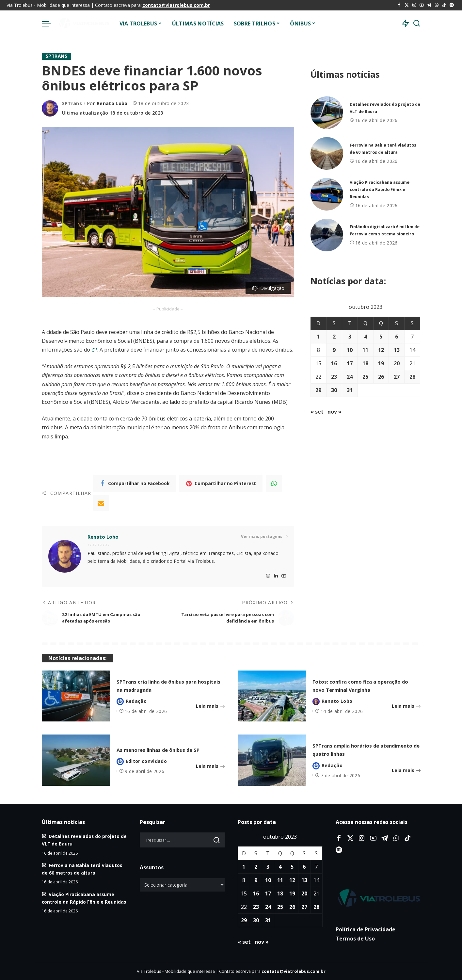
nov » (335, 412)
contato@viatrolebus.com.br (176, 5)
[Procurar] (417, 24)
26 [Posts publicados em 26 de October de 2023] (381, 377)
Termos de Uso (355, 939)
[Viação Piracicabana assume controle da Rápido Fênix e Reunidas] (327, 194)
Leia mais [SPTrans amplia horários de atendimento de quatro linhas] (406, 771)
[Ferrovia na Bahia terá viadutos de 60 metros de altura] (327, 153)
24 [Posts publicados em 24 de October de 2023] (350, 377)
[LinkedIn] (276, 576)
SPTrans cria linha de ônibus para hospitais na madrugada (167, 685)
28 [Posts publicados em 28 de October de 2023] (412, 377)
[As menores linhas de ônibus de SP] (76, 760)
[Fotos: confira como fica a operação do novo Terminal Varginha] (272, 696)
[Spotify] (452, 5)
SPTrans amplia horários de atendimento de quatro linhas (364, 750)
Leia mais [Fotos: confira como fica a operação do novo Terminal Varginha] (406, 710)
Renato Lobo (112, 104)
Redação (136, 701)
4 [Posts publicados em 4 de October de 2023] (366, 337)
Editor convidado (146, 765)
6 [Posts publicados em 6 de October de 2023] (397, 337)
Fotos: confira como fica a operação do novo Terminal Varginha (359, 685)
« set (317, 412)
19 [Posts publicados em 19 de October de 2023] (381, 363)
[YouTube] (422, 5)
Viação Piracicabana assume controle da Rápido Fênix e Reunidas (383, 190)
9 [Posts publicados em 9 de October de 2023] (334, 350)
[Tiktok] (444, 5)
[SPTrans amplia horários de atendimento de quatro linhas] (272, 760)
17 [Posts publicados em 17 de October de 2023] (350, 363)
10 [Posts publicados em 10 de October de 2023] (350, 350)
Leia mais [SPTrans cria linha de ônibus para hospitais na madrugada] (210, 706)
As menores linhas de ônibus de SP (170, 750)
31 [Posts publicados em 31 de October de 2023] (350, 390)
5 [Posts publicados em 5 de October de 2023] (381, 337)
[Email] (101, 503)
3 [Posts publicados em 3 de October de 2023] (350, 337)
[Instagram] (414, 5)
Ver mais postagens (264, 537)
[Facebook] (399, 5)
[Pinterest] (221, 483)
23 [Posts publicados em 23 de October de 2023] (334, 377)
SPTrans (57, 56)
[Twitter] (407, 5)
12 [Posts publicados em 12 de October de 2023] (381, 350)
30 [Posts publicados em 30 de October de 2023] (334, 390)
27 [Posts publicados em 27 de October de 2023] (397, 377)
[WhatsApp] (437, 5)
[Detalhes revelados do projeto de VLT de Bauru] (327, 113)
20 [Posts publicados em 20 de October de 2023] (397, 363)
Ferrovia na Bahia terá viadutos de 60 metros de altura (380, 149)
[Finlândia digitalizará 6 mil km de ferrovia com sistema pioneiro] (327, 235)
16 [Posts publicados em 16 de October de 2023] (334, 363)
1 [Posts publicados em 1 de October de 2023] (319, 337)
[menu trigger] (50, 24)
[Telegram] (429, 5)
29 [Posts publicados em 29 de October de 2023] (318, 390)
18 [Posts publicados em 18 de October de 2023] (365, 363)
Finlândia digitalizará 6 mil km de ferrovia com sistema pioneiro (385, 230)
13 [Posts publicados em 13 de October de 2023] (397, 350)
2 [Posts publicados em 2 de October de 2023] (334, 337)
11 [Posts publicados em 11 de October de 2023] (365, 350)
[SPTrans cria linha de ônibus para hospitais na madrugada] (76, 696)
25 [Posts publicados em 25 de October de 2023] (365, 377)
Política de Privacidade (366, 930)
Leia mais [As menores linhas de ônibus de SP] (210, 771)
